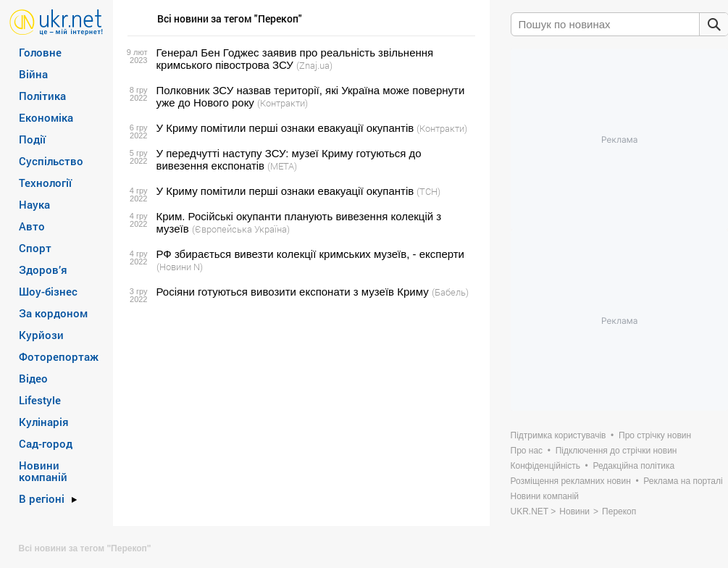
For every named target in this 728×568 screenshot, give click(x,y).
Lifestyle (40, 400)
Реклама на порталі (683, 481)
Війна (33, 74)
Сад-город (46, 443)
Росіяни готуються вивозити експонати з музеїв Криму (293, 292)
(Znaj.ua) (314, 65)
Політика (42, 96)
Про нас (527, 451)
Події (32, 139)
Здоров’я (43, 270)
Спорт (35, 248)
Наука (34, 204)
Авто (32, 226)
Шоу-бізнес (48, 291)
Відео (33, 378)
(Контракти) (283, 103)
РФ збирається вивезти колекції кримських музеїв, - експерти (311, 254)
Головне (40, 52)
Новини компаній (43, 471)
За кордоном (53, 313)
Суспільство (51, 161)
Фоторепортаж (59, 356)
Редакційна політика (633, 466)
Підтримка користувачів (558, 435)
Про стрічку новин (655, 435)
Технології (45, 183)
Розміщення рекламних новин (571, 481)
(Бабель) (450, 292)
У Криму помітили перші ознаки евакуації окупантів (285, 128)
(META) (282, 166)
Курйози (41, 335)
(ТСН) (428, 191)
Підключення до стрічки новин (616, 451)
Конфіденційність (545, 466)
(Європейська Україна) (241, 229)
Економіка (46, 117)
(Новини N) (180, 267)
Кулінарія (44, 422)
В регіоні (42, 498)
